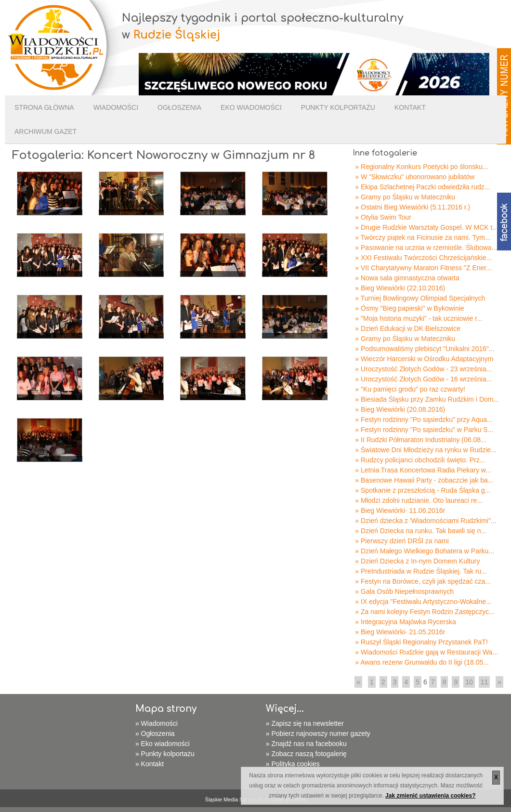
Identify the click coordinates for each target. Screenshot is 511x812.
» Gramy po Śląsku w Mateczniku (405, 197)
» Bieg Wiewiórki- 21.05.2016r (400, 632)
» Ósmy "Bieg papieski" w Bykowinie (409, 308)
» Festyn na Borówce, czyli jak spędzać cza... (423, 581)
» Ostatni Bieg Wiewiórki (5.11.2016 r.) (413, 207)
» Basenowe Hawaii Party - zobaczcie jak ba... (424, 480)
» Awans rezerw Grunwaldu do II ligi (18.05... (422, 662)
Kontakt (410, 107)
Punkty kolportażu (338, 107)
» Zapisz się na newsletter (305, 723)
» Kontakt (150, 764)
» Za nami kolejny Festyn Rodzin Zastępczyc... (425, 612)
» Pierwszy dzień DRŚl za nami (402, 541)
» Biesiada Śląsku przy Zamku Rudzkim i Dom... (427, 399)
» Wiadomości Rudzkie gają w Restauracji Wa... (426, 652)
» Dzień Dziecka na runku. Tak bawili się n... (421, 531)
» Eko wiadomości (163, 744)
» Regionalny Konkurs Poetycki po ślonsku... (421, 167)
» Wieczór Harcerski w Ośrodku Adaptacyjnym (424, 359)
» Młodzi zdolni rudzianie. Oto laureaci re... (419, 500)
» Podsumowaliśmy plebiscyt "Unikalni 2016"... (425, 349)
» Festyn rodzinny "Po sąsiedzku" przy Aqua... (424, 419)
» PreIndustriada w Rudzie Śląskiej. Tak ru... (421, 571)
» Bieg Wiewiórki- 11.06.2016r (400, 511)
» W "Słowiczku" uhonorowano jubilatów (415, 177)
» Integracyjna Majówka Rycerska (405, 622)
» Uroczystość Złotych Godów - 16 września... (423, 379)
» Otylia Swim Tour (383, 217)
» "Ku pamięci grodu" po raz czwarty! (410, 389)
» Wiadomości (157, 723)
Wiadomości (116, 107)
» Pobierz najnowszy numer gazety (318, 733)
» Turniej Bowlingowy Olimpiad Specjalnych (420, 298)
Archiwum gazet (46, 131)
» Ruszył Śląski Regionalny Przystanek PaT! (421, 642)
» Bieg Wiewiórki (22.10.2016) (400, 288)
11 (485, 682)
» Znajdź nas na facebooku (306, 744)
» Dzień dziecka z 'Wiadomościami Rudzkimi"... (426, 521)
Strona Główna (44, 107)
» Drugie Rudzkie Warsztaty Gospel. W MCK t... (426, 227)
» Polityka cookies (293, 764)
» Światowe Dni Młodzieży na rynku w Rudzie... (426, 450)
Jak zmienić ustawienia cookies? (430, 796)
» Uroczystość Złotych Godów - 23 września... (423, 369)
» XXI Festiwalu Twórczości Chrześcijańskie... (423, 258)
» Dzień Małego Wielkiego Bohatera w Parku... (425, 551)
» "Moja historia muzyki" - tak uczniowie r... (419, 318)
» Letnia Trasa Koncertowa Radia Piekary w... (423, 470)
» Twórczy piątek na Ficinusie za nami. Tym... (423, 237)
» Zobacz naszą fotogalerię (306, 754)
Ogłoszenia (179, 107)
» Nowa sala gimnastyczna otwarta (407, 278)
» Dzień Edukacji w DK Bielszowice (408, 328)
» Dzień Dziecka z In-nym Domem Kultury (417, 561)
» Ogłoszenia (155, 733)
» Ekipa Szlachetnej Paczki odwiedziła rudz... (422, 187)
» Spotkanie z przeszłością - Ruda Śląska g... (423, 490)
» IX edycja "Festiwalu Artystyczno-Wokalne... (423, 602)
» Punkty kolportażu (165, 754)
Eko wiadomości (251, 107)
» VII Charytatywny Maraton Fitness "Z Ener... (423, 268)
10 (469, 682)
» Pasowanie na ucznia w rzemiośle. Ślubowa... (426, 248)
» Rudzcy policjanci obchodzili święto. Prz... (420, 460)
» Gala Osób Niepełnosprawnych (404, 591)
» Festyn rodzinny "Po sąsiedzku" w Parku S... (424, 430)
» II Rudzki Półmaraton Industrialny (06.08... (420, 440)
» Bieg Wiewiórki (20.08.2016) (400, 409)
